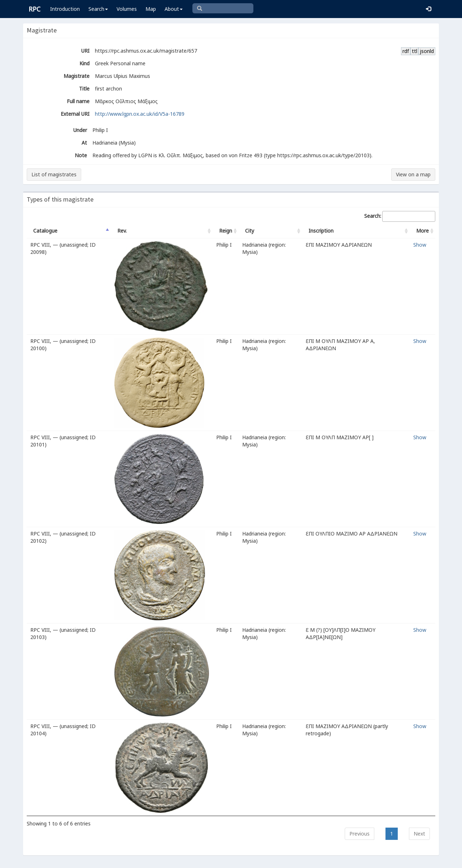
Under (80, 130)
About (174, 9)
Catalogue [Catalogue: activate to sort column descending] (45, 231)
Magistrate (77, 76)
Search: (400, 216)
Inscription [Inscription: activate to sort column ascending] (321, 231)
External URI (75, 114)
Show (420, 245)
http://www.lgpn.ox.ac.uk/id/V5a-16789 (140, 114)
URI (85, 51)
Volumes (127, 9)
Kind (84, 63)
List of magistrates (54, 174)
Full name (78, 101)
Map (151, 9)
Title (84, 89)
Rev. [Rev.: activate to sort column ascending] (122, 231)
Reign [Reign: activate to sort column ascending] (226, 231)
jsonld (427, 51)
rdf (406, 51)
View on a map (413, 174)
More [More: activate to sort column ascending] (422, 231)
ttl (415, 51)
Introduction (65, 9)
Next (419, 834)
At (84, 143)
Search (98, 9)
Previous (359, 834)
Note (81, 155)
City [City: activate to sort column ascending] (250, 231)
